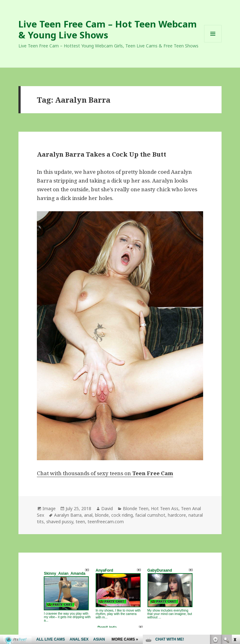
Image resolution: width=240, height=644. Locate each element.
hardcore (177, 515)
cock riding (122, 515)
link (235, 546)
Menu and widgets (213, 42)
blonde (102, 515)
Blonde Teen (136, 508)
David (107, 508)
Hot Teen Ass (165, 508)
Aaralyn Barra (68, 515)
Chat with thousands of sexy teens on (105, 473)
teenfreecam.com (106, 522)
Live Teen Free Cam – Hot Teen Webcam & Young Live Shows (108, 29)
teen (80, 522)
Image (49, 508)
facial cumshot (150, 515)
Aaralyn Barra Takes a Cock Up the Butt (102, 154)
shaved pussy (60, 522)
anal (88, 515)
